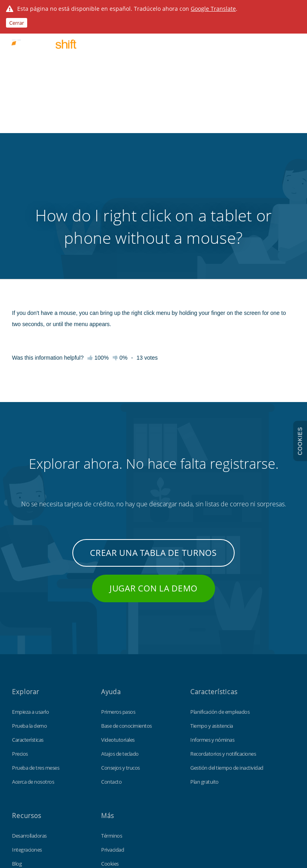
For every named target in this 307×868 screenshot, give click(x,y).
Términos (112, 718)
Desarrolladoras (29, 718)
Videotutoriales (118, 622)
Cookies (110, 746)
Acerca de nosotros (33, 664)
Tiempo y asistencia (212, 608)
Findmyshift (45, 832)
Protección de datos (123, 760)
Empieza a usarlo (30, 594)
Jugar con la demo (153, 471)
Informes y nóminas (212, 622)
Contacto (111, 664)
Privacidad (113, 732)
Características (28, 622)
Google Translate (213, 9)
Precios (20, 636)
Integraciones (27, 732)
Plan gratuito (204, 664)
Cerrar (17, 23)
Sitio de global (116, 788)
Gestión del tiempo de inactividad (227, 650)
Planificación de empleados (220, 594)
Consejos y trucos (121, 650)
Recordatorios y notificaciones (223, 636)
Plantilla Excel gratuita (36, 788)
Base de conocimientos (127, 608)
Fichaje (20, 760)
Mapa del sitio (116, 774)
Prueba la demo (29, 608)
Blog (17, 746)
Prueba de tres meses (36, 650)
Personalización (29, 774)
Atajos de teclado (120, 636)
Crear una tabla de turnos (153, 435)
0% (120, 240)
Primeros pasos (118, 594)
